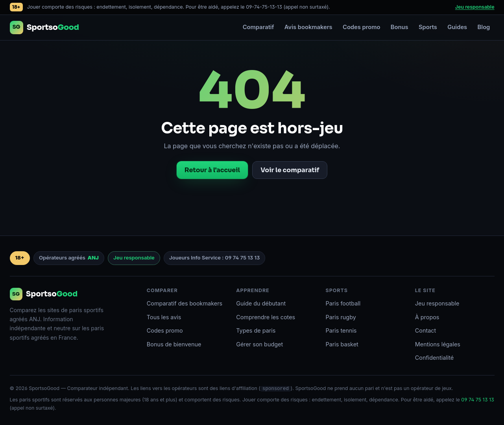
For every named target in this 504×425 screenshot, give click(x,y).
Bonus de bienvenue (174, 344)
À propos (427, 317)
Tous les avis (164, 317)
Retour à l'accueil (212, 170)
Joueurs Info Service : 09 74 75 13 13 (214, 258)
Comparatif (258, 27)
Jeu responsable (475, 7)
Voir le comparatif (290, 170)
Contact (426, 330)
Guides (457, 27)
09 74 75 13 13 (477, 400)
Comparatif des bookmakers (185, 303)
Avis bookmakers (308, 27)
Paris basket (342, 344)
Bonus (400, 27)
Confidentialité (434, 358)
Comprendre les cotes (266, 317)
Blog (484, 27)
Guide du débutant (261, 303)
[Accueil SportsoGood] (44, 28)
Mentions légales (438, 344)
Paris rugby (341, 317)
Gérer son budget (259, 344)
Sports (428, 27)
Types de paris (256, 330)
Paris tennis (341, 330)
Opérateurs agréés (69, 258)
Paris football (343, 303)
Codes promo (361, 27)
